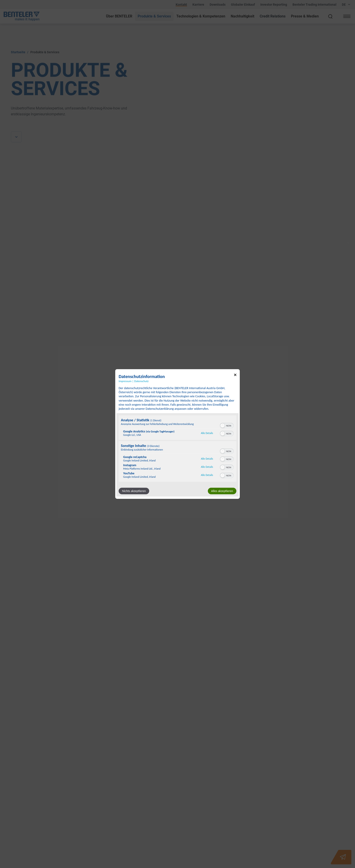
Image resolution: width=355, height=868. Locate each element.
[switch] (227, 425)
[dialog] (177, 434)
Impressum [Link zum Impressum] (125, 381)
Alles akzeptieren (222, 491)
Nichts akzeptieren (134, 491)
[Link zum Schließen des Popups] (235, 376)
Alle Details (207, 433)
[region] (177, 449)
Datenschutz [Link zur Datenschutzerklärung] (141, 381)
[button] (223, 426)
